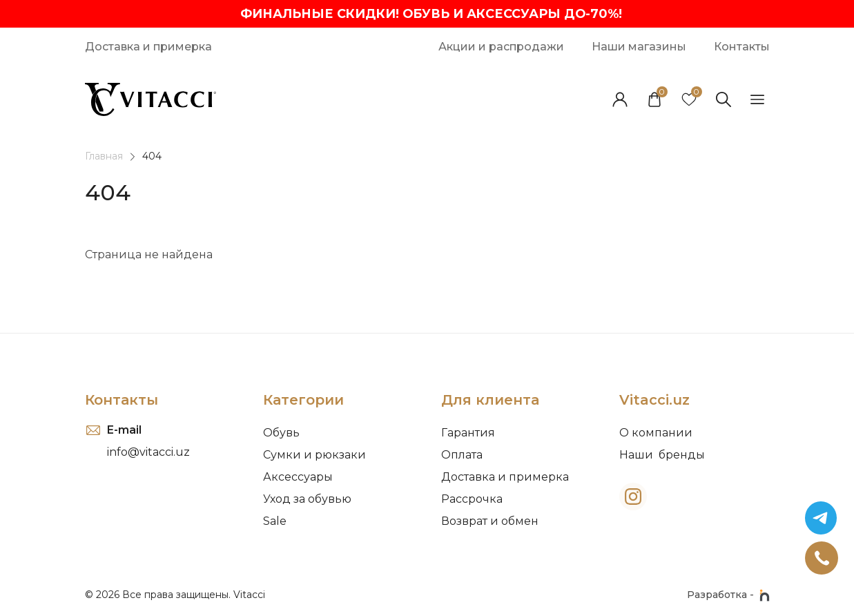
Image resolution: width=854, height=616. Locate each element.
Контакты (122, 400)
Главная (104, 156)
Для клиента (490, 400)
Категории (303, 400)
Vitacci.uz (654, 400)
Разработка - (728, 595)
